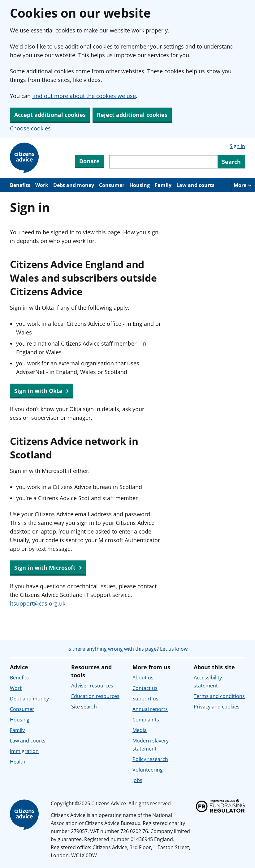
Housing (140, 185)
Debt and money (74, 185)
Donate (89, 161)
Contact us (145, 688)
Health (18, 762)
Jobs (137, 780)
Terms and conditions (219, 696)
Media (140, 730)
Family (163, 185)
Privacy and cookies (217, 707)
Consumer (112, 185)
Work (42, 185)
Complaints (146, 720)
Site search (84, 707)
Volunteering (148, 770)
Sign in (237, 146)
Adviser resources (92, 686)
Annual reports (150, 709)
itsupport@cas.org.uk (38, 603)
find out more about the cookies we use (84, 96)
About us (143, 678)
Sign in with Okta (42, 391)
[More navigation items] (243, 185)
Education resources (95, 696)
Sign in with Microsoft (48, 568)
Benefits (20, 185)
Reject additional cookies (132, 115)
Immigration (24, 751)
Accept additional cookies (50, 115)
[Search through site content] (163, 162)
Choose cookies (30, 128)
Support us (145, 699)
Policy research (150, 759)
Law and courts (195, 185)
